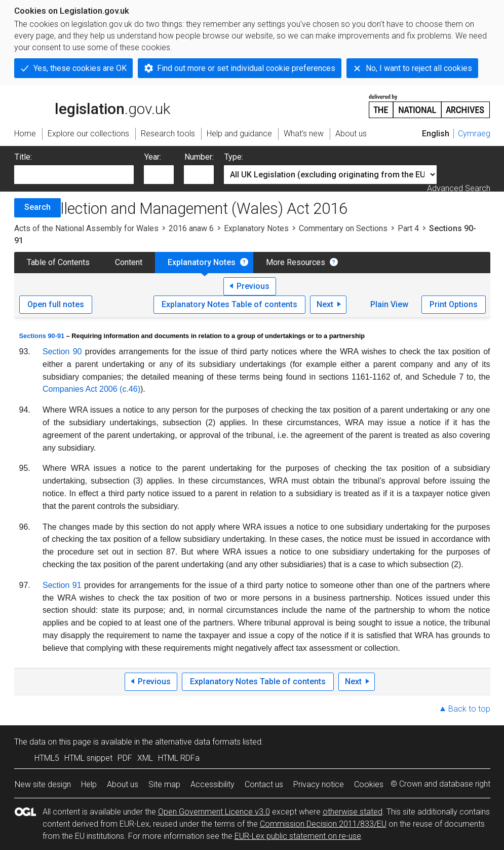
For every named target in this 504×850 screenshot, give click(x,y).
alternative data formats (198, 742)
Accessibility (212, 784)
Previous (253, 286)
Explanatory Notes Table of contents (229, 304)
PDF (125, 758)
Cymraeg (474, 134)
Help (89, 784)
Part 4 (408, 228)
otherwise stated (353, 812)
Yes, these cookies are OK (80, 68)
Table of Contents (58, 262)
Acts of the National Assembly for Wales (86, 228)
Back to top (469, 709)
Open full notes (56, 304)
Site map (164, 784)
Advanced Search (459, 188)
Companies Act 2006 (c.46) (91, 389)
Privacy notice (319, 784)
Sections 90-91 (42, 336)
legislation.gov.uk (92, 105)
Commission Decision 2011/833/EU (323, 824)
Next (325, 304)
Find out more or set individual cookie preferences (246, 68)
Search (37, 207)
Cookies (369, 784)
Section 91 (62, 585)
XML (145, 758)
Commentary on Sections (343, 228)
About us (123, 784)
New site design (43, 784)
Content (129, 262)
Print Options (454, 304)
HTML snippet (88, 758)
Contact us (264, 784)
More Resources (296, 262)
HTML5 (47, 758)
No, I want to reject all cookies (419, 68)
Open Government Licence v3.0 (214, 812)
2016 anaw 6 (191, 228)
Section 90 (62, 352)
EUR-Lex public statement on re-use (298, 836)
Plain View (389, 304)
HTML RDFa (179, 758)
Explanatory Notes (256, 228)
